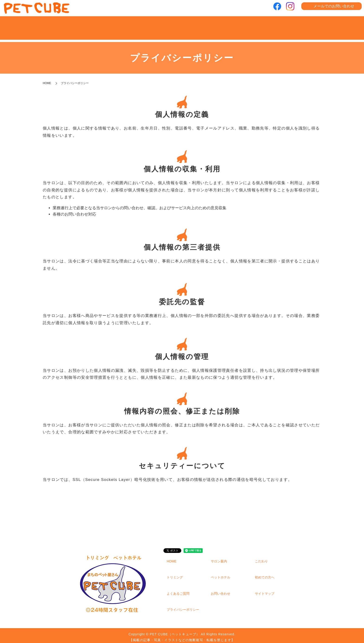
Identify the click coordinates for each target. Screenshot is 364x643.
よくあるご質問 (301, 26)
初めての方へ (261, 26)
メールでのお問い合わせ (334, 6)
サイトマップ (265, 590)
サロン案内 (103, 26)
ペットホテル (222, 26)
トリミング (182, 26)
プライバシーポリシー (183, 606)
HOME (64, 26)
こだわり (143, 26)
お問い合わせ (221, 590)
